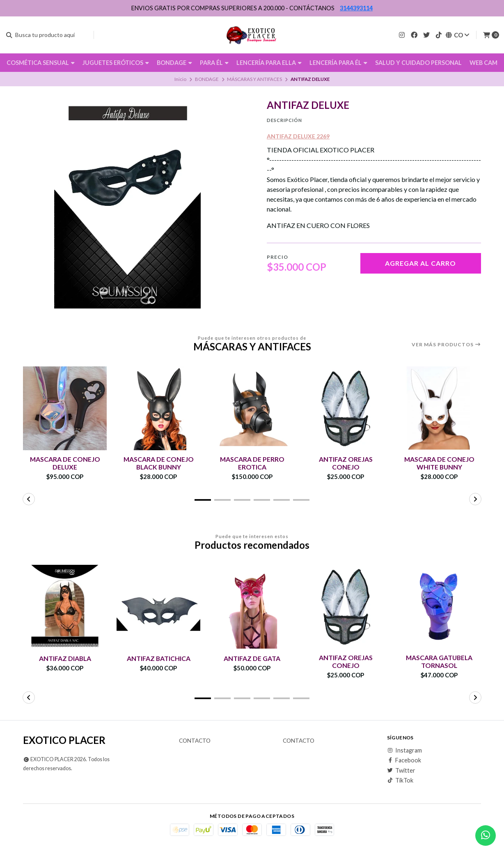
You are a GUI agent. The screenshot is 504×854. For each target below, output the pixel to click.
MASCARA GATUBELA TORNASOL (439, 661)
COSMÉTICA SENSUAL (41, 63)
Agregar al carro (420, 263)
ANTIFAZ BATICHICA (158, 658)
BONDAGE (174, 63)
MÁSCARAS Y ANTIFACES (254, 79)
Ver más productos (446, 345)
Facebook (404, 761)
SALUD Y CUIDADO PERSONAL (418, 63)
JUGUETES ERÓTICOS (116, 63)
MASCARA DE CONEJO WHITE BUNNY (439, 463)
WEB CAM (483, 63)
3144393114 (356, 8)
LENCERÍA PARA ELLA (269, 63)
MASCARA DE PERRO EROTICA (252, 463)
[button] (203, 500)
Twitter (401, 771)
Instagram (404, 750)
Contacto (195, 741)
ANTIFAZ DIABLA (65, 658)
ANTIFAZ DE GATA (252, 658)
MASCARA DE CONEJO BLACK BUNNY (158, 463)
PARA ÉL (214, 63)
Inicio (180, 79)
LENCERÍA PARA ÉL (338, 63)
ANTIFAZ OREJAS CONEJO (346, 463)
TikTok (400, 781)
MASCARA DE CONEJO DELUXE (65, 463)
